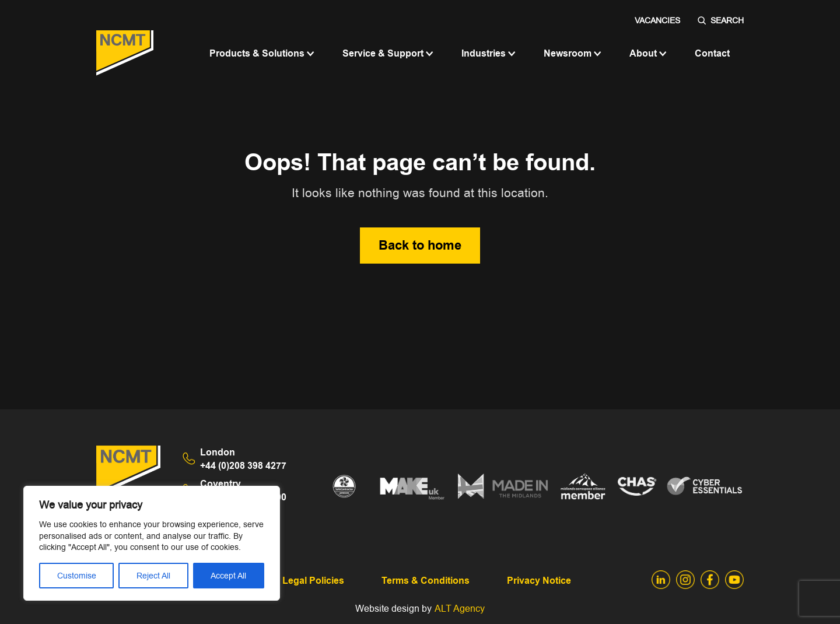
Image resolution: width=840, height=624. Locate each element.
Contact (712, 53)
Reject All (153, 576)
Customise (77, 576)
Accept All (228, 576)
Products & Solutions (262, 53)
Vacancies (657, 20)
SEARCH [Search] (721, 20)
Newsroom (573, 53)
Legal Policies (313, 581)
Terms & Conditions (426, 581)
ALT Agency (460, 609)
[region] (152, 543)
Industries (489, 53)
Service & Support (388, 53)
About (648, 53)
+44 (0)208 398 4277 (243, 459)
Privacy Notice (539, 581)
